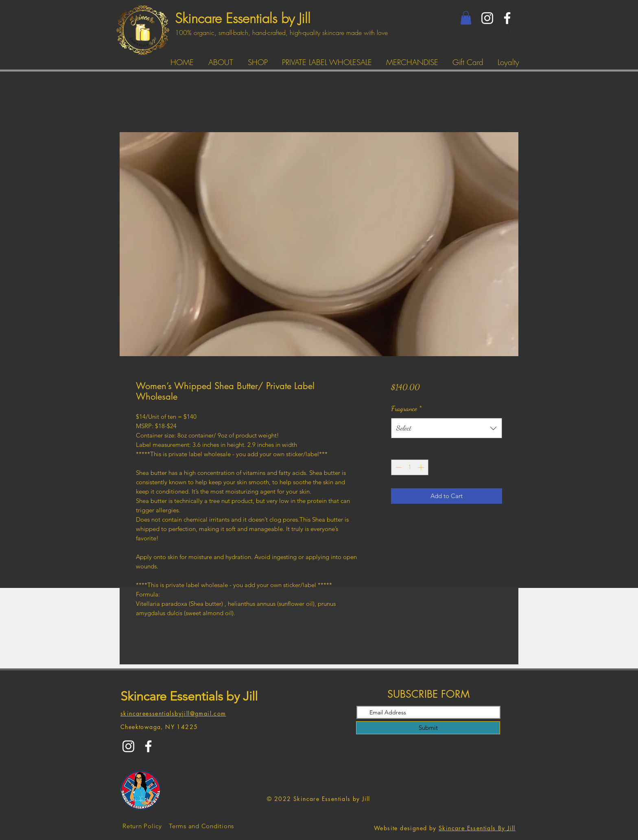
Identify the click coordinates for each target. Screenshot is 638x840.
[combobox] (447, 428)
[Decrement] (398, 467)
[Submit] (428, 728)
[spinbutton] (410, 467)
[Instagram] (487, 18)
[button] (466, 18)
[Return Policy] (142, 826)
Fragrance (406, 408)
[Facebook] (507, 18)
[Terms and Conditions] (201, 826)
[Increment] (422, 467)
